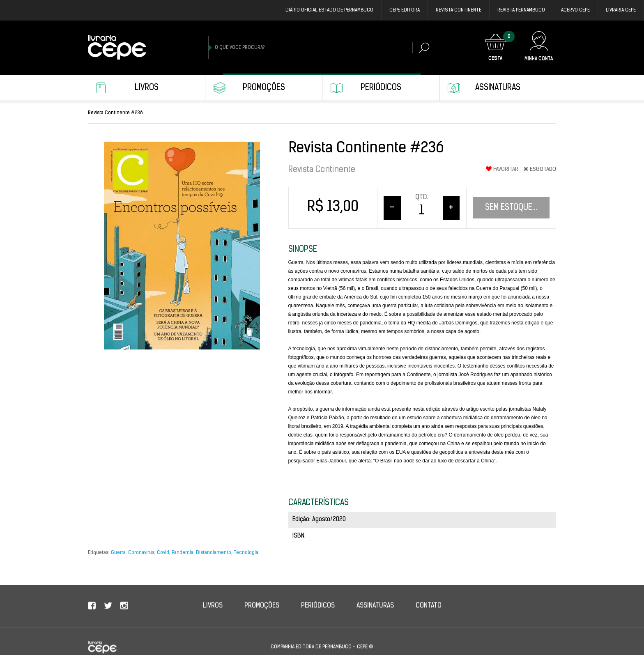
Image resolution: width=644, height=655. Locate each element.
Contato (429, 615)
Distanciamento (214, 553)
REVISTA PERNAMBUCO (521, 10)
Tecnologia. (246, 553)
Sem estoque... (511, 208)
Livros (147, 88)
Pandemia (183, 553)
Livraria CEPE (621, 10)
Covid (163, 553)
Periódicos (381, 88)
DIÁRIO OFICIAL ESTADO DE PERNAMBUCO (329, 10)
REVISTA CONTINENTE (459, 10)
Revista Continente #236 (115, 113)
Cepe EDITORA (405, 10)
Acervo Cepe (575, 10)
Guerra (118, 553)
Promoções (264, 88)
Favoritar (502, 169)
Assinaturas (498, 88)
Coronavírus (141, 553)
